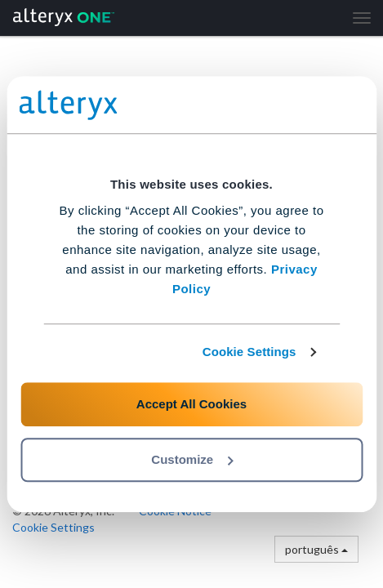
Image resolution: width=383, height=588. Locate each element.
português (316, 549)
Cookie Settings (249, 352)
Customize (192, 459)
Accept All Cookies (191, 404)
